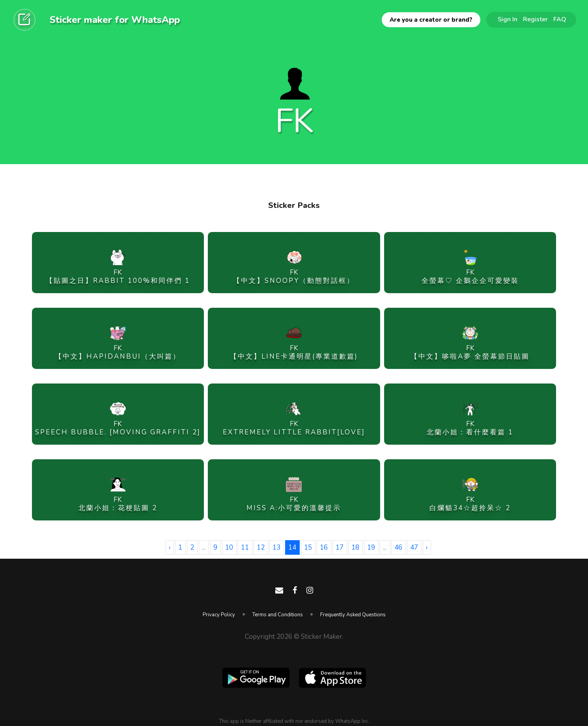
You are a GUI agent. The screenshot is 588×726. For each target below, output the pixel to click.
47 (414, 547)
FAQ (560, 19)
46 (398, 547)
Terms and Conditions (278, 615)
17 (340, 547)
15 (308, 547)
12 (261, 547)
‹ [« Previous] (170, 547)
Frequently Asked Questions (353, 615)
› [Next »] (427, 547)
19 (371, 547)
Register (535, 19)
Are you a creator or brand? (431, 20)
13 (276, 547)
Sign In (508, 19)
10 (229, 547)
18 (355, 547)
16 (324, 547)
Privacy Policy (219, 615)
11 (245, 547)
